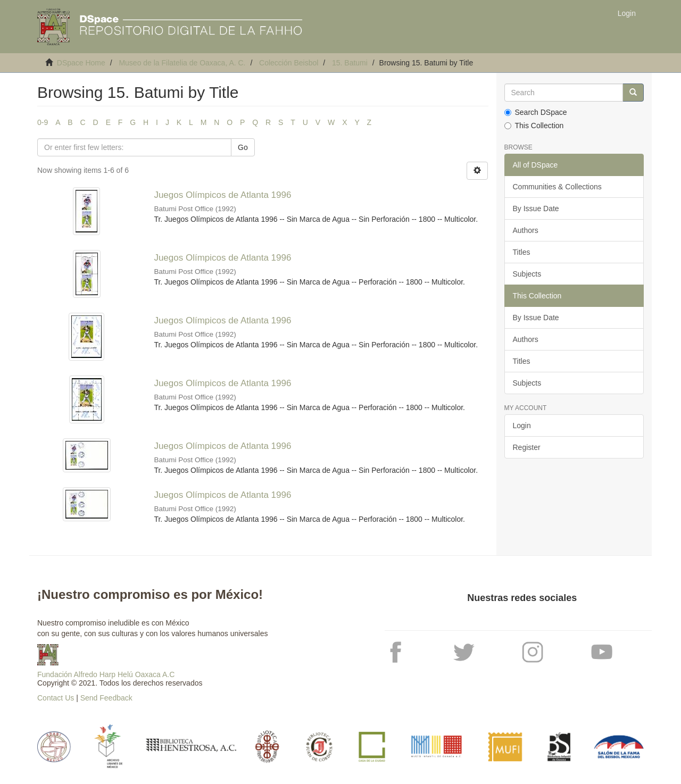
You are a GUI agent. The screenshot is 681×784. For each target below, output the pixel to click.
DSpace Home (81, 63)
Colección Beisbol (289, 63)
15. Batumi (350, 63)
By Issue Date (536, 208)
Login (522, 426)
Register (527, 447)
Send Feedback (106, 698)
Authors (526, 230)
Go (243, 147)
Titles (522, 252)
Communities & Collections (557, 187)
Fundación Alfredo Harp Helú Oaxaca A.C (106, 674)
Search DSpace (536, 112)
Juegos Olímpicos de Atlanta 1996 (222, 195)
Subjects (527, 274)
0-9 (43, 122)
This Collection (534, 126)
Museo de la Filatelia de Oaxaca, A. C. (182, 63)
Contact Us (56, 698)
